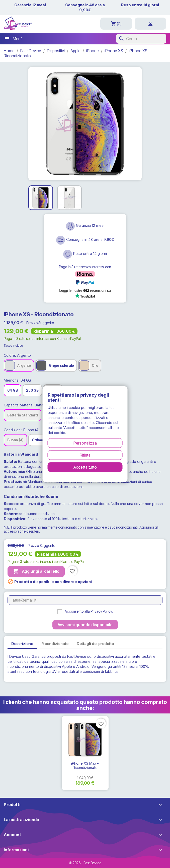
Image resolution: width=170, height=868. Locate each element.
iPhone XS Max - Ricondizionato (85, 766)
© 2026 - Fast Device (85, 863)
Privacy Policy (101, 611)
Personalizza (85, 443)
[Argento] (19, 366)
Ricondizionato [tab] (55, 644)
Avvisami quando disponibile (85, 625)
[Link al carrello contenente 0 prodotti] (116, 24)
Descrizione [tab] (22, 644)
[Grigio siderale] (56, 366)
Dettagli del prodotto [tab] (95, 644)
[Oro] (90, 366)
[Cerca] (141, 39)
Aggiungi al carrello (36, 571)
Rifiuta (85, 455)
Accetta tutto (85, 467)
